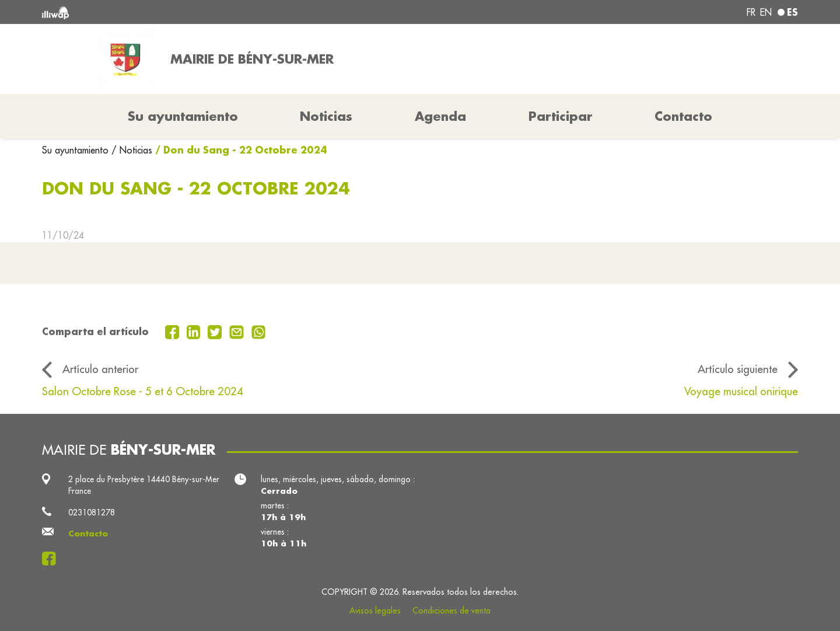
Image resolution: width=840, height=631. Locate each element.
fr (751, 12)
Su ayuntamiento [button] (183, 116)
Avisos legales (375, 611)
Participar (561, 116)
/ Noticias (132, 150)
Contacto (683, 116)
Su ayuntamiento (77, 150)
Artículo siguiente (738, 369)
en (766, 12)
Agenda (440, 116)
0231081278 (92, 513)
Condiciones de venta (452, 611)
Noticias (326, 116)
